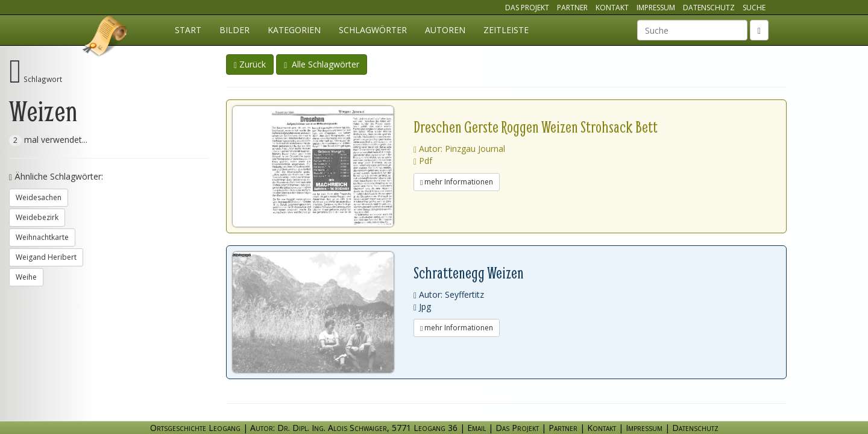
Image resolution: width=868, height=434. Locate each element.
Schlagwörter (373, 30)
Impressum (656, 8)
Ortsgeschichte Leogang (105, 38)
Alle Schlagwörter (322, 64)
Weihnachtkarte (42, 237)
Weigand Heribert (46, 257)
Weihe (26, 277)
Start (188, 30)
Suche (754, 8)
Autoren (445, 30)
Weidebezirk (37, 217)
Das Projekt (527, 8)
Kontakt (612, 8)
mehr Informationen (457, 182)
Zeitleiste (506, 30)
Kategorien (294, 30)
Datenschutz (709, 8)
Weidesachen (39, 197)
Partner (572, 8)
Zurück (250, 64)
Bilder (234, 30)
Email (476, 428)
